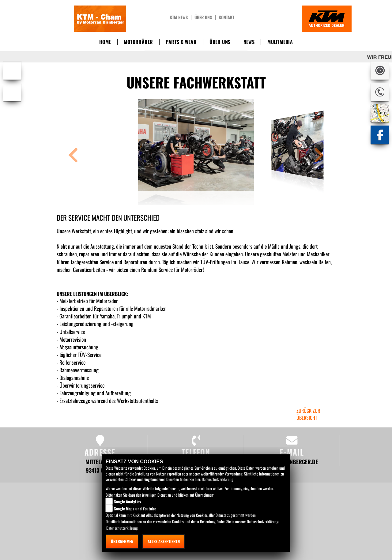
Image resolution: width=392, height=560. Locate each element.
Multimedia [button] (280, 42)
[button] (73, 156)
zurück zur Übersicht (308, 414)
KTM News (179, 17)
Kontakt (226, 17)
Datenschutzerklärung (218, 479)
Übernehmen (122, 541)
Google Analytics (127, 502)
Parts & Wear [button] (181, 42)
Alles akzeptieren (164, 541)
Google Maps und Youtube (135, 509)
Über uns (203, 17)
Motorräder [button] (138, 42)
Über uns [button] (220, 42)
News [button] (249, 42)
